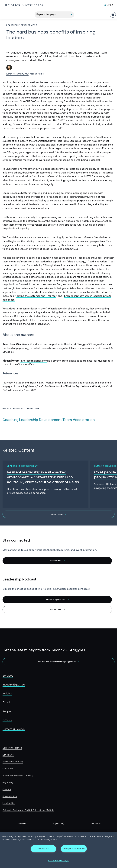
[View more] (58, 514)
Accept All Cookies (74, 849)
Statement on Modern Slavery (18, 776)
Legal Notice (9, 803)
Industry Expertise (14, 685)
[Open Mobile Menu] (109, 5)
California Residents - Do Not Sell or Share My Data (28, 810)
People (7, 711)
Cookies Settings (58, 860)
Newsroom (8, 769)
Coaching (11, 420)
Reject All (43, 849)
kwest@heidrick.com (35, 344)
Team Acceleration (79, 420)
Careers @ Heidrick (14, 729)
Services (8, 676)
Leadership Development (41, 420)
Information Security (13, 762)
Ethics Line (8, 755)
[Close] (114, 836)
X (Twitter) (58, 824)
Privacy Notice (10, 796)
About (6, 702)
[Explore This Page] (54, 15)
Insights (7, 694)
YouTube (96, 824)
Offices (7, 720)
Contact (7, 789)
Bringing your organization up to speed (31, 153)
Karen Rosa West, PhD (17, 74)
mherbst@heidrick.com (34, 361)
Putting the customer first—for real (36, 296)
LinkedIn (21, 824)
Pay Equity (8, 783)
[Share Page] (113, 15)
